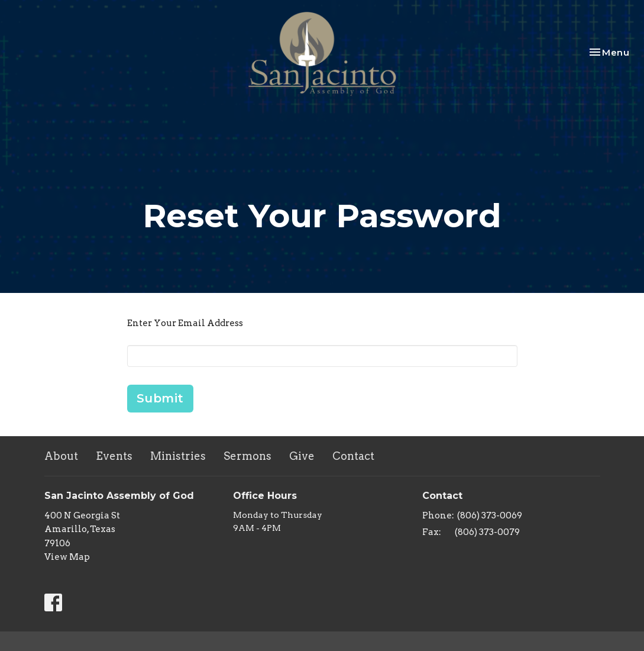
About (61, 456)
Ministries (178, 456)
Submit (160, 398)
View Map (67, 557)
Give (302, 456)
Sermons (247, 456)
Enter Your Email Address (185, 323)
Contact (353, 456)
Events (114, 456)
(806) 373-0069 (490, 515)
